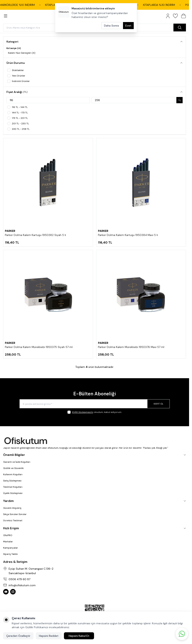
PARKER (10, 231)
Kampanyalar (11, 548)
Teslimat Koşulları (13, 487)
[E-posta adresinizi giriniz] (95, 404)
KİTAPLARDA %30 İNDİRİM (164, 5)
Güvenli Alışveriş (12, 508)
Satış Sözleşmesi (12, 481)
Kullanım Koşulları (13, 474)
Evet (128, 26)
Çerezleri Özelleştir (18, 636)
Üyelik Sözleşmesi (13, 493)
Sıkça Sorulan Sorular (15, 514)
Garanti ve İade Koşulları (17, 462)
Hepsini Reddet (49, 636)
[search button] (180, 28)
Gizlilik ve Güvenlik (13, 468)
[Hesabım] (168, 16)
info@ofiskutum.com (22, 585)
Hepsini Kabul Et (79, 636)
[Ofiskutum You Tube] (6, 592)
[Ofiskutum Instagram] (13, 592)
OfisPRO (8, 535)
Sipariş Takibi (10, 554)
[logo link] (95, 441)
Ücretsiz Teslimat (13, 520)
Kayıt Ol (158, 404)
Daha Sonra (111, 26)
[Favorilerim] (175, 16)
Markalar (8, 542)
